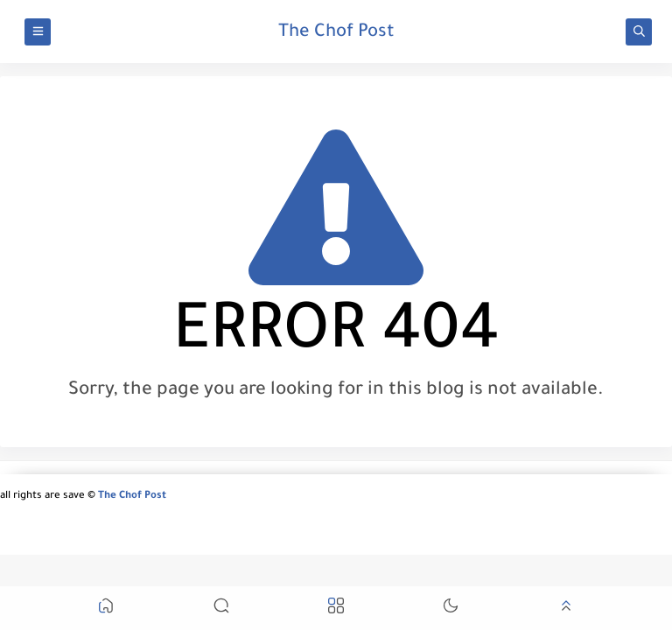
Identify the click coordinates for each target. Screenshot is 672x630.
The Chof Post (336, 33)
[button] (106, 609)
